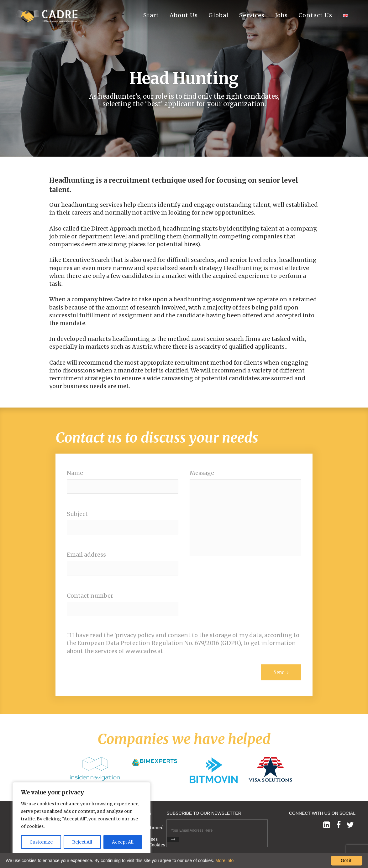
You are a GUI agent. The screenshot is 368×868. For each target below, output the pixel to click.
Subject (77, 514)
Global (218, 15)
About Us (184, 15)
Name (75, 473)
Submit (173, 839)
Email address (86, 555)
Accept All (123, 842)
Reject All (82, 842)
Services (252, 15)
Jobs (281, 15)
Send (279, 672)
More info (224, 860)
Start (151, 15)
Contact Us (315, 15)
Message (202, 473)
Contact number (90, 596)
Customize (41, 842)
